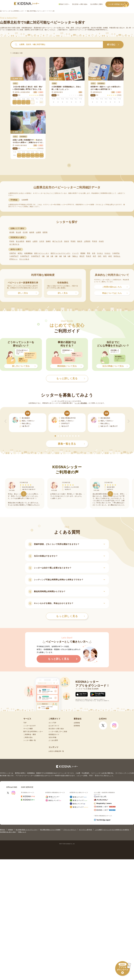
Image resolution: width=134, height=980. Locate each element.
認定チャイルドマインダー (61, 253)
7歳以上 (75, 256)
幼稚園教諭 (28, 253)
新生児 (82, 256)
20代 (100, 256)
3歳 (56, 256)
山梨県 (38, 232)
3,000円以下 (36, 256)
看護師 (83, 253)
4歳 (60, 256)
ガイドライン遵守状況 (86, 830)
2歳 (52, 256)
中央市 (101, 241)
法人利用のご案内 (96, 4)
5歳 (65, 256)
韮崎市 (48, 241)
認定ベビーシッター (42, 253)
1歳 (47, 256)
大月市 (42, 241)
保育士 (20, 253)
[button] (55, 436)
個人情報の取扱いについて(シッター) (27, 830)
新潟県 (12, 232)
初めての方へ (64, 4)
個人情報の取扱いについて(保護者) (50, 830)
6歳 (69, 256)
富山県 (18, 232)
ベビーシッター (52, 28)
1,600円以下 (14, 256)
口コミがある (24, 259)
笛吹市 (80, 241)
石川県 (25, 232)
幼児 (94, 256)
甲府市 (12, 241)
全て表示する (14, 244)
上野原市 (87, 241)
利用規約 (10, 830)
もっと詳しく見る (71, 616)
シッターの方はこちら (119, 4)
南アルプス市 (57, 241)
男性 (89, 253)
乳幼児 (89, 256)
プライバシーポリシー (70, 830)
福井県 (32, 232)
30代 (105, 256)
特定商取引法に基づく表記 (8, 832)
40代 (110, 256)
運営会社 (3, 830)
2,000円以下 (25, 256)
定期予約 (13, 253)
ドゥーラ (75, 253)
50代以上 (117, 256)
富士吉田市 (20, 241)
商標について (22, 832)
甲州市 (95, 241)
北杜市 (67, 241)
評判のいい (14, 259)
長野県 (45, 232)
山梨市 (35, 241)
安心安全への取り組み (80, 4)
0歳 (43, 256)
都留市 (28, 241)
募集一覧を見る (71, 444)
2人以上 (100, 253)
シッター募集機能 (81, 403)
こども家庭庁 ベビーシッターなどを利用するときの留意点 (112, 830)
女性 (94, 253)
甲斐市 (73, 241)
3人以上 (108, 253)
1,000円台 (116, 253)
